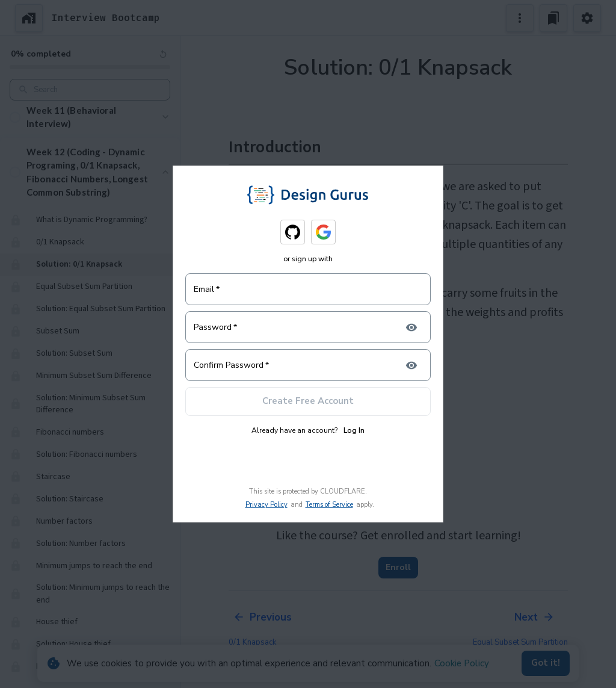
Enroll (398, 568)
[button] (90, 117)
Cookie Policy (462, 663)
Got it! (546, 663)
